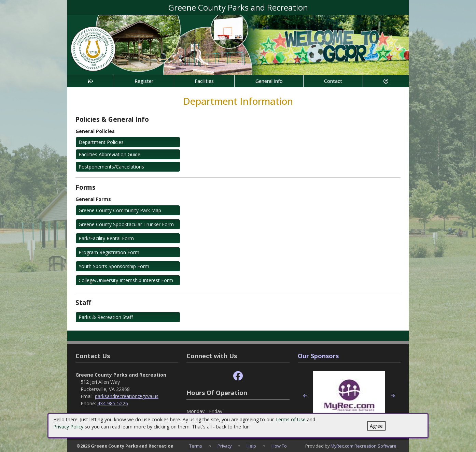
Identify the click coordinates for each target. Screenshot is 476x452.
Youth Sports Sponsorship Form (114, 266)
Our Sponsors (318, 356)
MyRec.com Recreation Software (363, 446)
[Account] (386, 81)
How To (279, 446)
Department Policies (101, 142)
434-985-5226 (113, 403)
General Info (269, 81)
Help (251, 446)
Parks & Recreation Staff (106, 317)
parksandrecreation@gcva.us (127, 396)
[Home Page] (90, 81)
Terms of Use (290, 419)
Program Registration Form (109, 252)
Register (144, 81)
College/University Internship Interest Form (126, 280)
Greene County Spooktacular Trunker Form (126, 224)
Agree (376, 426)
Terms (196, 446)
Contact (333, 81)
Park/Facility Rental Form (106, 238)
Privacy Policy (68, 427)
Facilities (204, 81)
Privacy (225, 446)
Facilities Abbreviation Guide (109, 154)
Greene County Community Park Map (120, 210)
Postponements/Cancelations (111, 167)
